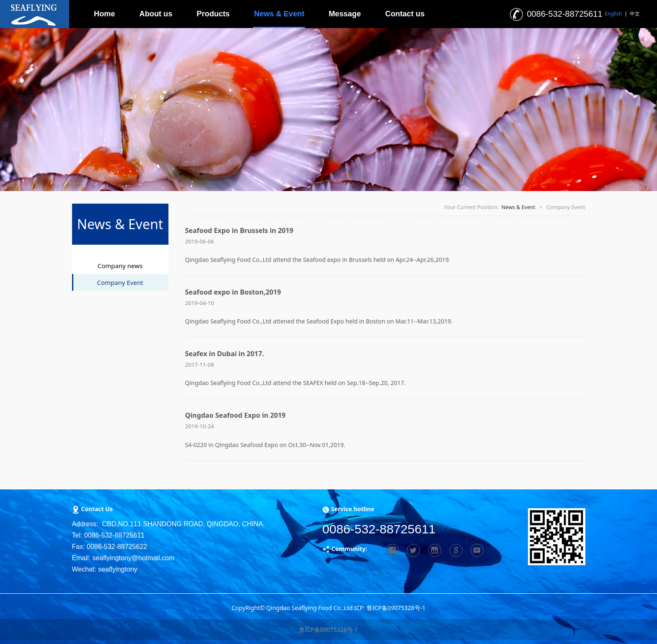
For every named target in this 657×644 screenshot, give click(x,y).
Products (213, 14)
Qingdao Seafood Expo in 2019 (235, 415)
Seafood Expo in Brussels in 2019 (239, 230)
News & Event (279, 14)
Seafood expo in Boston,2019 (233, 292)
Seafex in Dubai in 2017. (225, 354)
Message (345, 14)
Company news (120, 266)
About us (156, 14)
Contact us (405, 14)
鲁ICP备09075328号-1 (329, 630)
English (614, 14)
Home (105, 14)
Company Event (120, 282)
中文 (635, 14)
